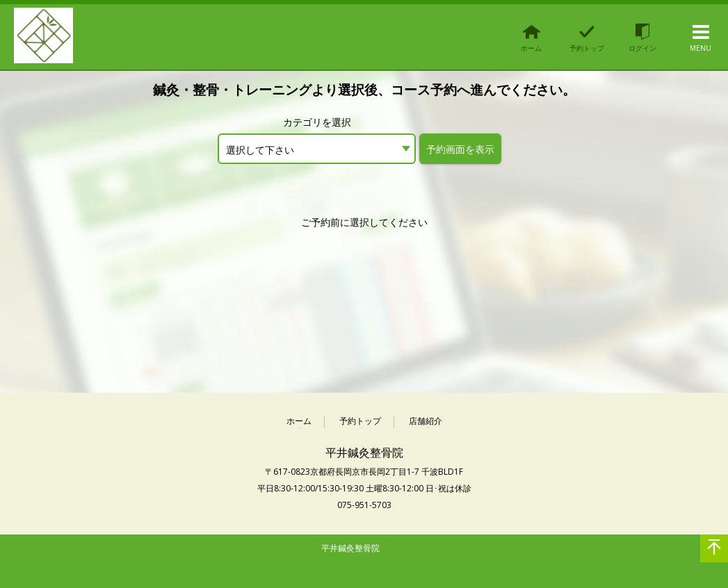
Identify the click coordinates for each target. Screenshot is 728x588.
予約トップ (360, 422)
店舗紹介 (426, 422)
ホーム (299, 422)
